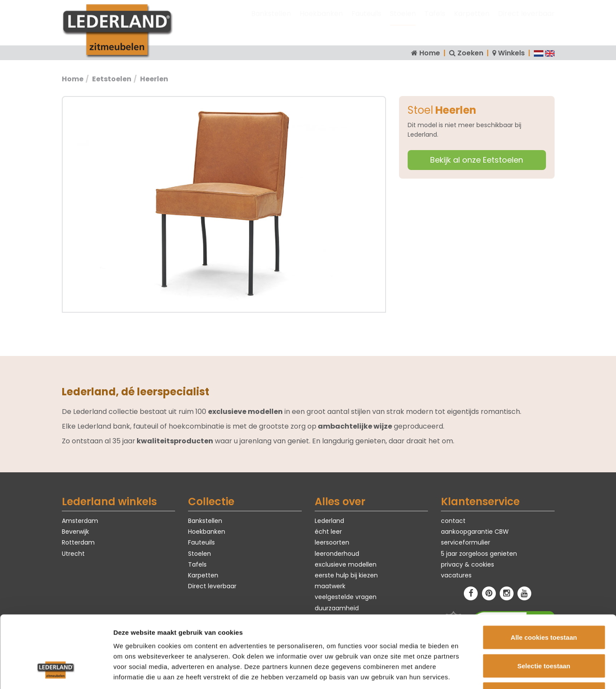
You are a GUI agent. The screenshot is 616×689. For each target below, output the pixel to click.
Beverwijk (75, 532)
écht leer (328, 532)
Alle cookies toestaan (544, 575)
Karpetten (472, 22)
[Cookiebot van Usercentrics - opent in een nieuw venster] (56, 672)
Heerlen (154, 79)
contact (453, 521)
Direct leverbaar (526, 22)
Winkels (511, 53)
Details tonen (467, 672)
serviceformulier (466, 542)
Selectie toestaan (544, 604)
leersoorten (332, 542)
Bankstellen (271, 22)
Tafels (435, 22)
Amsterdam (80, 521)
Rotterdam (78, 542)
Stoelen (403, 22)
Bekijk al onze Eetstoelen (477, 160)
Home (430, 53)
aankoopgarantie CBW (475, 532)
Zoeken (470, 53)
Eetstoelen (112, 79)
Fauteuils (366, 22)
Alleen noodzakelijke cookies (544, 632)
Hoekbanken (321, 22)
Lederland (329, 521)
